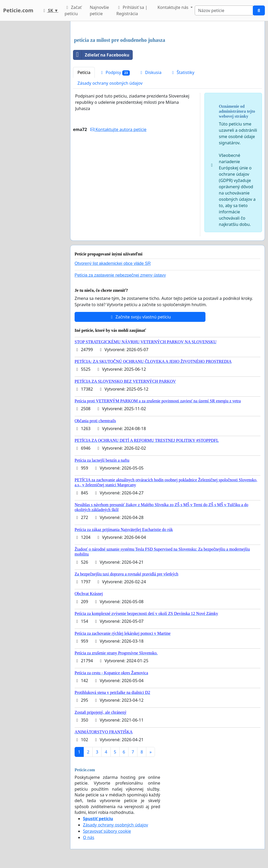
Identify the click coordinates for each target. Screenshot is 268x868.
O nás (89, 837)
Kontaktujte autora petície (118, 129)
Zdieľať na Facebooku (101, 55)
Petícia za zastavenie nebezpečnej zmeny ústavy (120, 275)
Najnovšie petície (99, 10)
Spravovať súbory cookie (107, 831)
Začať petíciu (73, 10)
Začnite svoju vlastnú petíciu (140, 317)
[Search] (224, 10)
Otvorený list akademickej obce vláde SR (113, 263)
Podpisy (115, 73)
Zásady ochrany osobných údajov (110, 83)
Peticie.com (18, 10)
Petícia (84, 72)
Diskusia (150, 72)
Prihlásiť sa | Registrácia (132, 10)
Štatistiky (182, 72)
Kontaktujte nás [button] (174, 7)
